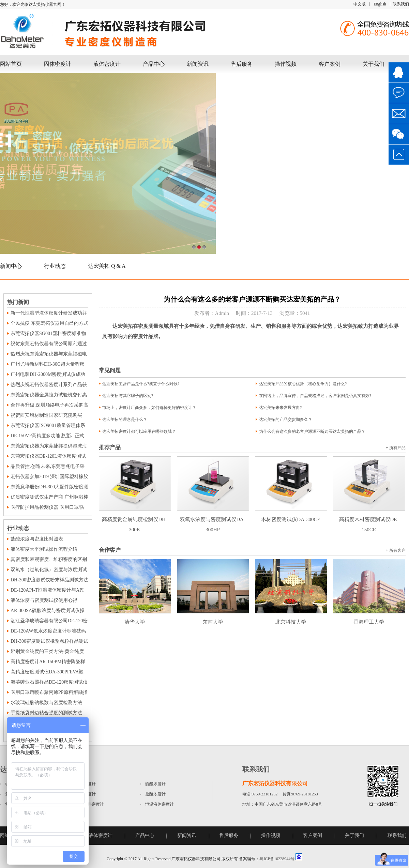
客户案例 (330, 64)
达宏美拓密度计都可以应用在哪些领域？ (139, 431)
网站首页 (11, 64)
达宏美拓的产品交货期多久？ (286, 420)
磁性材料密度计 (90, 804)
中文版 (360, 4)
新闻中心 (11, 266)
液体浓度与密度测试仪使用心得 (44, 600)
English (380, 4)
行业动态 (55, 266)
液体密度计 (107, 64)
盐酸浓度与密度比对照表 (37, 539)
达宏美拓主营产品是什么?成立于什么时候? (141, 384)
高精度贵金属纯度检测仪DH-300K (135, 519)
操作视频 (286, 64)
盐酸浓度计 (155, 794)
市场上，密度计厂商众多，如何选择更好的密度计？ (149, 408)
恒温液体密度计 (160, 804)
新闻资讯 (198, 64)
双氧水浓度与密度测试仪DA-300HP (213, 519)
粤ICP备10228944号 (277, 859)
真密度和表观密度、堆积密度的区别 (49, 559)
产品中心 (154, 64)
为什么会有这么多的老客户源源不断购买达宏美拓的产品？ (312, 431)
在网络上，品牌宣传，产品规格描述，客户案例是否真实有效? (315, 396)
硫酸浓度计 (155, 784)
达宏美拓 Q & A (107, 266)
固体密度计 (58, 64)
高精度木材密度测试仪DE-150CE (369, 519)
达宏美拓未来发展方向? (280, 408)
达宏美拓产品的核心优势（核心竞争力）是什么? (303, 384)
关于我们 (374, 64)
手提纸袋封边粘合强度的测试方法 (46, 713)
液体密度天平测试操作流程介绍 (44, 549)
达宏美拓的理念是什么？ (125, 420)
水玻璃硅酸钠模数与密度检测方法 (46, 703)
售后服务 (242, 64)
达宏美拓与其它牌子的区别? (128, 396)
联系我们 (401, 4)
